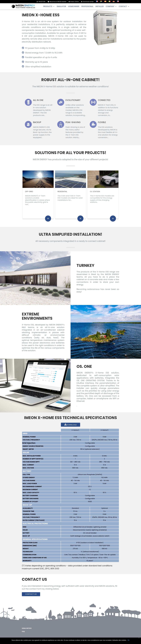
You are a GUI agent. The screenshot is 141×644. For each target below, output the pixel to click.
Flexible (102, 122)
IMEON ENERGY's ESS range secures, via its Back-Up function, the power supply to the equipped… (42, 132)
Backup (37, 122)
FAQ (23, 632)
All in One (38, 100)
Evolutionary (73, 100)
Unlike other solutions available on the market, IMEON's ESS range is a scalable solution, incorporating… (76, 110)
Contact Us (31, 595)
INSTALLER (100, 6)
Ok (129, 640)
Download (71, 425)
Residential (62, 191)
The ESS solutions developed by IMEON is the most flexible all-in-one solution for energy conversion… (108, 132)
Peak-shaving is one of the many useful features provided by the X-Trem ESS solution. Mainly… (75, 132)
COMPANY (111, 6)
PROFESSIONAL (87, 6)
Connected (104, 100)
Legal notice (27, 629)
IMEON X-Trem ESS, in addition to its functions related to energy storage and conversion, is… (108, 110)
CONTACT (124, 6)
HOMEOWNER (74, 6)
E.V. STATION (95, 191)
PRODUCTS (49, 6)
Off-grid (29, 191)
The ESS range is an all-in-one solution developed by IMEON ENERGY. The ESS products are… (43, 110)
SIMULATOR (61, 6)
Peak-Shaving (73, 122)
